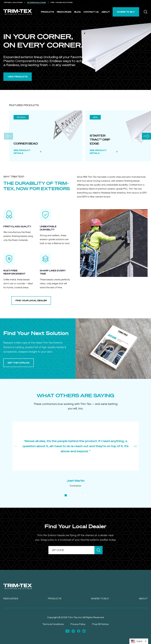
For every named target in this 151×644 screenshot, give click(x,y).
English (137, 641)
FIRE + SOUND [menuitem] (62, 2)
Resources (64, 12)
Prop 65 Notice (100, 624)
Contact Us (91, 12)
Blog (77, 12)
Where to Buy (126, 12)
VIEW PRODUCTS (18, 77)
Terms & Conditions (53, 624)
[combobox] (139, 641)
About (106, 12)
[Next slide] (146, 136)
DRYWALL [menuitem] (13, 2)
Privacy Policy (78, 624)
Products (47, 12)
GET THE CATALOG (19, 363)
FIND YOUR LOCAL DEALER (31, 300)
